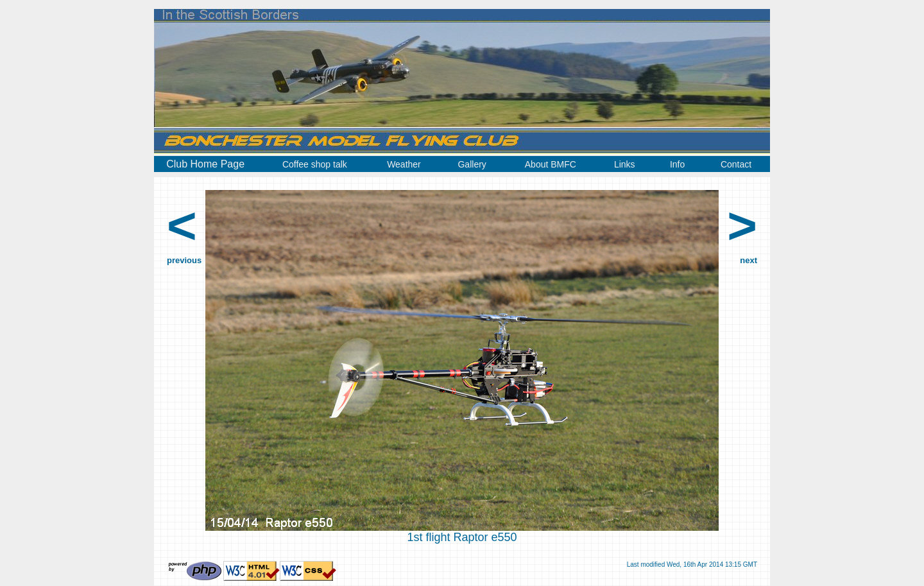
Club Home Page (205, 164)
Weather (404, 164)
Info (677, 164)
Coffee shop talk (315, 164)
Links (625, 164)
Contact (736, 164)
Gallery (472, 164)
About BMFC (551, 164)
